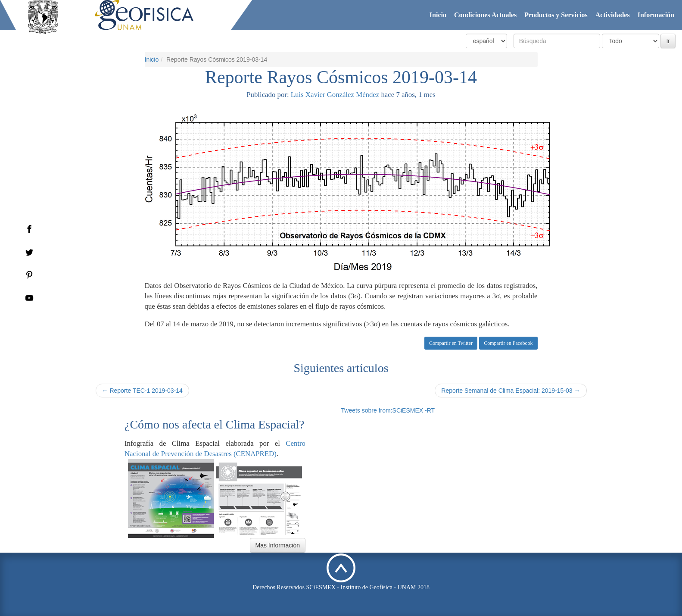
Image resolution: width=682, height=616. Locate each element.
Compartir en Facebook (508, 343)
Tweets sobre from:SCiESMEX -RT (388, 410)
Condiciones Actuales (485, 15)
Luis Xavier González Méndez (335, 95)
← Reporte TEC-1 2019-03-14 (142, 391)
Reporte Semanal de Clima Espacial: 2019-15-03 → (511, 391)
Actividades (613, 15)
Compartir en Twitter (451, 343)
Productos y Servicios (556, 15)
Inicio (438, 15)
